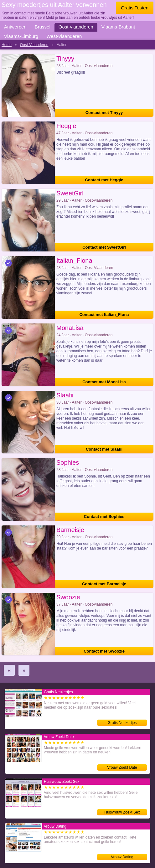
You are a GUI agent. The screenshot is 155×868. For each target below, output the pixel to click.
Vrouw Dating (122, 857)
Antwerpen (15, 27)
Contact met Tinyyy (104, 113)
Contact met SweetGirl (104, 247)
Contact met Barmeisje (104, 584)
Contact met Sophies (104, 517)
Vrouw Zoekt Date (122, 767)
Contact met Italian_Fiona (104, 315)
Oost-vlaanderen (76, 27)
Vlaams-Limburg (21, 36)
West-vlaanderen (64, 36)
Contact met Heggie (104, 180)
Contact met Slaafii (104, 449)
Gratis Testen (135, 8)
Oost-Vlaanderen (34, 45)
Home (7, 45)
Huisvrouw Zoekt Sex (122, 812)
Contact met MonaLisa (104, 382)
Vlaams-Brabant (118, 27)
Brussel (43, 27)
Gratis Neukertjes (122, 723)
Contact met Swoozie (104, 651)
